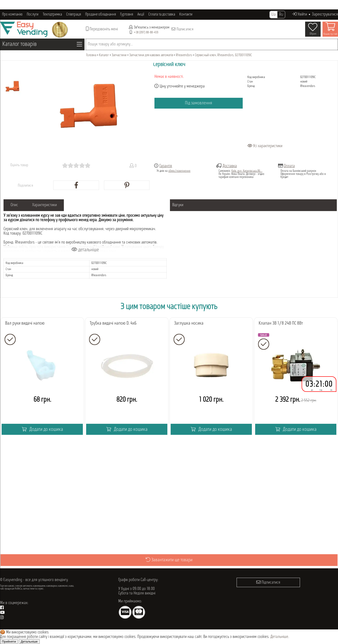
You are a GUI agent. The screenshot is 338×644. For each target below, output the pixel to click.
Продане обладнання (101, 14)
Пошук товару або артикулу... (110, 44)
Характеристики (44, 205)
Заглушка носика (189, 323)
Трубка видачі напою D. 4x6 (113, 323)
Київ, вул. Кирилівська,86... (247, 171)
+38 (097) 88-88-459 (146, 33)
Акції (141, 14)
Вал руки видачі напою (25, 323)
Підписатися (182, 29)
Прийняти (9, 642)
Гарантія (166, 166)
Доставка (230, 166)
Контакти (186, 14)
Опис (14, 205)
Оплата (289, 166)
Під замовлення (199, 103)
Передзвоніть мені (102, 29)
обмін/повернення (179, 171)
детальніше (85, 250)
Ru (281, 15)
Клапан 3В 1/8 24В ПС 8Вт (281, 323)
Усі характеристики (265, 146)
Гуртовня (127, 14)
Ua (273, 15)
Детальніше (279, 637)
